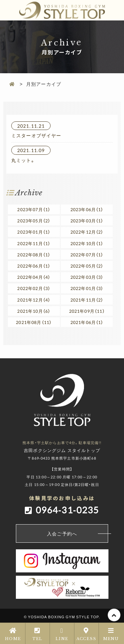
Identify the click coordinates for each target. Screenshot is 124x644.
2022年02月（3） (34, 288)
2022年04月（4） (34, 277)
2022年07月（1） (87, 255)
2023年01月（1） (34, 232)
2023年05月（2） (34, 221)
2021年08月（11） (34, 322)
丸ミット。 (23, 160)
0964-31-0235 (67, 510)
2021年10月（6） (34, 311)
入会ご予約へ (78, 533)
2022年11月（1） (34, 243)
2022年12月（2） (87, 232)
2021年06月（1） (87, 322)
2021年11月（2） (87, 300)
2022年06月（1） (34, 266)
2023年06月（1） (87, 209)
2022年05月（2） (87, 266)
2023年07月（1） (34, 209)
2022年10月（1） (87, 243)
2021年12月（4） (34, 300)
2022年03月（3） (87, 277)
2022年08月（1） (34, 255)
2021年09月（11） (87, 311)
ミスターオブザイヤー (36, 135)
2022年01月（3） (87, 288)
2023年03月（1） (87, 221)
